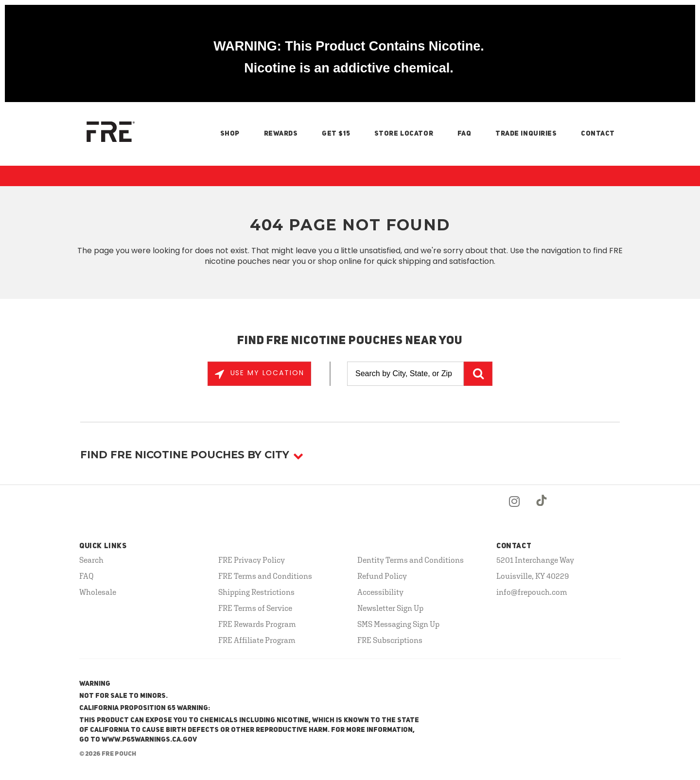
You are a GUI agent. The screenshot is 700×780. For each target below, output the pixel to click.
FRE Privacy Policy (252, 560)
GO (478, 374)
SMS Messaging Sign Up (398, 624)
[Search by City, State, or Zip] (405, 374)
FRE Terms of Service (255, 608)
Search (91, 560)
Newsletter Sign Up (390, 608)
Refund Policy (382, 576)
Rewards (281, 134)
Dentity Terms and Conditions (411, 560)
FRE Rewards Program (257, 624)
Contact (598, 134)
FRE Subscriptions (390, 640)
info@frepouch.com (532, 592)
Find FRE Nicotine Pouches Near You (350, 341)
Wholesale (98, 592)
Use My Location (266, 373)
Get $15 (336, 134)
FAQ (464, 134)
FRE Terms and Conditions (265, 576)
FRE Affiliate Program (257, 640)
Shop (230, 134)
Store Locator (404, 134)
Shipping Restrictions (256, 592)
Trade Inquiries (526, 134)
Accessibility (380, 592)
